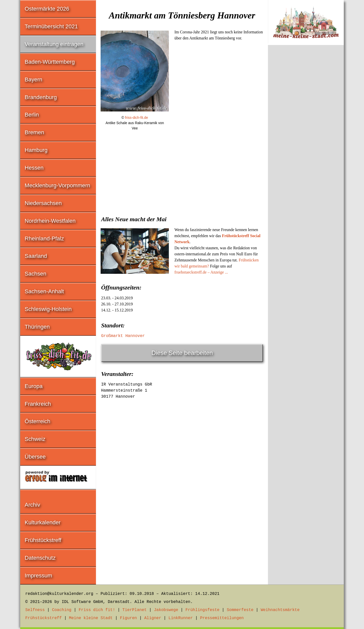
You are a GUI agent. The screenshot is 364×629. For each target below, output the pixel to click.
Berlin (32, 115)
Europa (34, 386)
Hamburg (36, 150)
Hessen (34, 168)
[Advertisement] (182, 173)
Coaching (62, 610)
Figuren (128, 618)
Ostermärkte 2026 (47, 9)
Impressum (39, 576)
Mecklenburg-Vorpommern (58, 185)
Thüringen (37, 327)
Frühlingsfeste (202, 610)
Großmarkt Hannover (123, 336)
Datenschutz (40, 558)
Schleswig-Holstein (48, 309)
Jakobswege (166, 610)
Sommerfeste (240, 610)
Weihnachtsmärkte (280, 610)
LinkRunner (181, 618)
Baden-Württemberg (50, 62)
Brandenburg (41, 97)
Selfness (35, 610)
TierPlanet (134, 610)
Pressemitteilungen (222, 618)
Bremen (35, 132)
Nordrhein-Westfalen (50, 221)
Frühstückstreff (43, 540)
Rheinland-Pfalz (44, 239)
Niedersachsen (43, 203)
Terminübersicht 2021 (51, 26)
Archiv (32, 505)
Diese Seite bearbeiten (182, 353)
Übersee (35, 457)
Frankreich (38, 404)
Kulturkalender (43, 522)
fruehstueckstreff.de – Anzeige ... (201, 272)
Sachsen (36, 274)
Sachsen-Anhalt (44, 291)
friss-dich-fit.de (137, 118)
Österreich (38, 421)
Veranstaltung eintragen (54, 44)
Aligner (153, 618)
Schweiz (35, 439)
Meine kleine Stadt (91, 618)
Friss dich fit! (97, 610)
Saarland (36, 256)
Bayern (34, 80)
